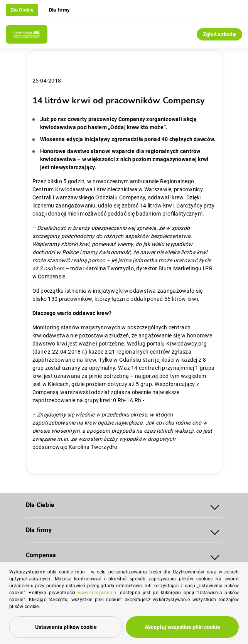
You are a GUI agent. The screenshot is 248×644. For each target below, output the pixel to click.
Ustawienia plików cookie (66, 627)
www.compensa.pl (98, 593)
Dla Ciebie (22, 10)
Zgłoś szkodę (219, 34)
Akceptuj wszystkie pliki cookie (182, 627)
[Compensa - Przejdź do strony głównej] (27, 34)
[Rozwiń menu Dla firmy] (215, 530)
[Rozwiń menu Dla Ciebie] (215, 505)
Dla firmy (60, 10)
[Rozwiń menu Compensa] (215, 555)
